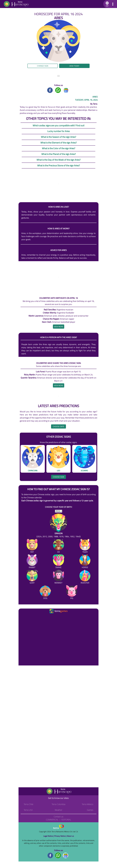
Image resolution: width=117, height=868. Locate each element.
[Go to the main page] (16, 4)
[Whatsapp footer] (58, 855)
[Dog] (45, 593)
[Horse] (85, 562)
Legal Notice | (49, 836)
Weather (59, 810)
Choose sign (58, 477)
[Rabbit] (32, 562)
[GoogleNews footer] (66, 855)
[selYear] (59, 511)
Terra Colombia (59, 804)
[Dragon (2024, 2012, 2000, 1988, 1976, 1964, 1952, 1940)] (58, 526)
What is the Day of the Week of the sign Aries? (59, 160)
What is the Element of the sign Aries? (59, 143)
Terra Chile (29, 804)
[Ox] (58, 546)
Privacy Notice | (61, 836)
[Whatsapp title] (58, 90)
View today (74, 66)
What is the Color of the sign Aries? (59, 148)
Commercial (52, 820)
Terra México (88, 804)
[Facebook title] (50, 90)
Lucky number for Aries (58, 131)
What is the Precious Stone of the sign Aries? (59, 165)
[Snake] (58, 562)
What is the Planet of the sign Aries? (59, 154)
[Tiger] (85, 546)
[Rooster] (85, 577)
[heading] (59, 327)
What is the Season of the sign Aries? (58, 137)
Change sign (43, 66)
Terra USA (28, 810)
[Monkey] (58, 577)
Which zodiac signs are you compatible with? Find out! (59, 125)
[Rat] (32, 546)
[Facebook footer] (50, 855)
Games (90, 810)
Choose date (58, 426)
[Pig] (72, 593)
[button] (107, 4)
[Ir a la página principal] (22, 617)
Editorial (66, 820)
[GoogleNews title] (66, 90)
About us (70, 836)
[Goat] (32, 577)
